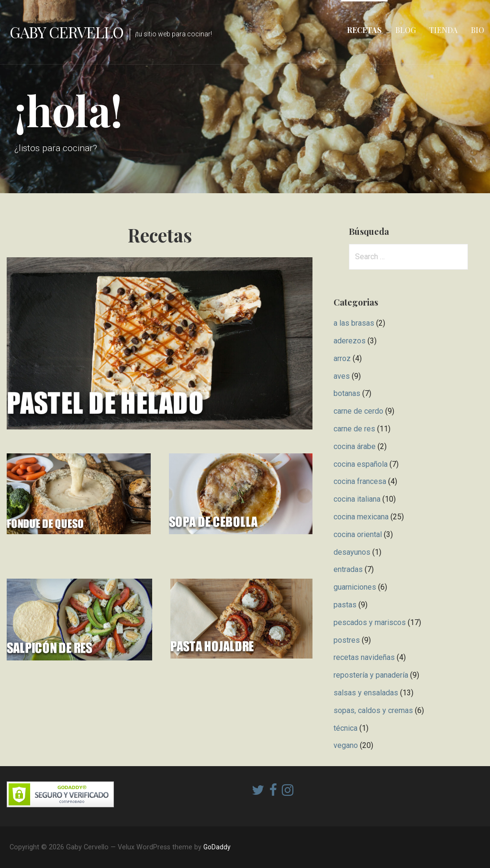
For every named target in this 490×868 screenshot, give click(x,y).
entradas (348, 569)
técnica (345, 728)
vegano (346, 745)
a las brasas (354, 323)
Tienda (443, 30)
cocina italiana (357, 499)
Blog (406, 30)
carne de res (354, 429)
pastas (345, 605)
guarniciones (355, 587)
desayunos (352, 552)
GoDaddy (217, 847)
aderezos (350, 341)
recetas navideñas (364, 657)
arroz (342, 358)
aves (342, 376)
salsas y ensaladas (366, 693)
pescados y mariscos (370, 622)
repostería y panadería (371, 675)
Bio (478, 30)
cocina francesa (360, 481)
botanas (347, 393)
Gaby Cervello (67, 32)
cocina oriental (358, 534)
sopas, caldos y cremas (373, 710)
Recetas (364, 30)
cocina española (361, 464)
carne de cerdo (358, 411)
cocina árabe (355, 446)
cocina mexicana (361, 517)
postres (347, 640)
